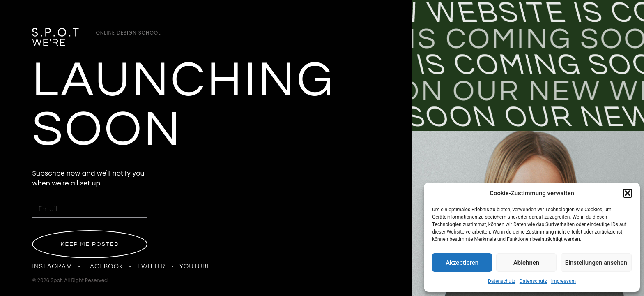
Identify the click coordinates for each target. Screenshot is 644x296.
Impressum (563, 281)
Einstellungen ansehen (596, 263)
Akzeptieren (462, 263)
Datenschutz (502, 281)
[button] (628, 193)
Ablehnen (526, 263)
